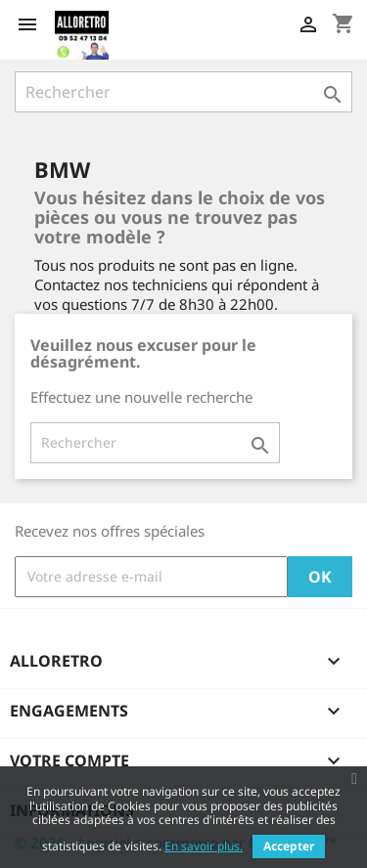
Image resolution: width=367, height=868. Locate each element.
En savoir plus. (204, 846)
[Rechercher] (183, 92)
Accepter (289, 846)
